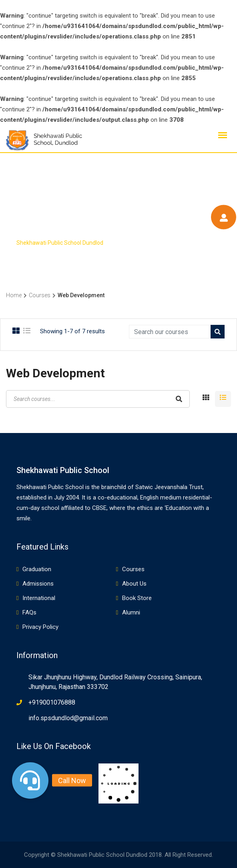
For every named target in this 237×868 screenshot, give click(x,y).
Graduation (37, 569)
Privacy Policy (40, 627)
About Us (134, 584)
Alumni (131, 612)
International (39, 598)
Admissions (38, 584)
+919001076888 (52, 702)
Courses (133, 569)
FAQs (29, 612)
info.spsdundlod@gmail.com (68, 718)
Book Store (137, 598)
